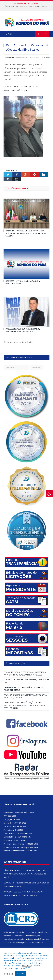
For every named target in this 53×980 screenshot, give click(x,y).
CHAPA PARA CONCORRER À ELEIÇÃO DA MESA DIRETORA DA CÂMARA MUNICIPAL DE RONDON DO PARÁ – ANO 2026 (25, 705)
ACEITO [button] (20, 973)
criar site (21, 932)
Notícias (46, 57)
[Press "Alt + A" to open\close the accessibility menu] (50, 494)
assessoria (23, 936)
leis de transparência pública (16, 942)
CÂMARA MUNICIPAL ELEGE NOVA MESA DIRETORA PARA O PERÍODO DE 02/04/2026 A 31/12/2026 (27, 6)
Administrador (14, 57)
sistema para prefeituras (38, 932)
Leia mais (27, 966)
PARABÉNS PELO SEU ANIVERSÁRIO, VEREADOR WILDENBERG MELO (23, 330)
